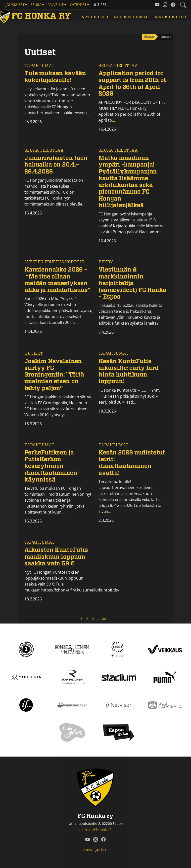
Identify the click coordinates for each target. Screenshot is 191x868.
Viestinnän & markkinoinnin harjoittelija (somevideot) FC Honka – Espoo (132, 283)
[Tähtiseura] (119, 649)
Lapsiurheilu (94, 17)
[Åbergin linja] (72, 705)
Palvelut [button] (56, 5)
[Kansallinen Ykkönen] (72, 649)
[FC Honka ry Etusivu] (35, 16)
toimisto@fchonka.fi (95, 830)
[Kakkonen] (26, 649)
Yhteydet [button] (78, 5)
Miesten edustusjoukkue (54, 262)
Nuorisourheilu (131, 17)
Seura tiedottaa (118, 66)
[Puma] (165, 677)
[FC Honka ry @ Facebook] (173, 5)
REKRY (106, 262)
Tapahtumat (39, 66)
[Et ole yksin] (72, 732)
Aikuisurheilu (170, 17)
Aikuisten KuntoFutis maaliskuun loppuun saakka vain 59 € (56, 557)
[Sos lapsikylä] (165, 705)
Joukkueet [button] (15, 5)
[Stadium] (119, 677)
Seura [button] (36, 5)
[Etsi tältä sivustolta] (183, 5)
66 (104, 619)
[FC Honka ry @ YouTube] (157, 5)
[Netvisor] (119, 705)
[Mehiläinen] (26, 677)
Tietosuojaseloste (95, 850)
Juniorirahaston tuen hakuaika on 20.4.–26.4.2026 (56, 165)
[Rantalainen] (72, 677)
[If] (26, 705)
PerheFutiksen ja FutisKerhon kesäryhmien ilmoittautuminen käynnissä (51, 466)
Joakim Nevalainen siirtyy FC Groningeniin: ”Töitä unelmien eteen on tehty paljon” (54, 375)
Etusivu (149, 37)
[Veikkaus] (165, 649)
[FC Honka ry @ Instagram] (165, 5)
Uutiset (99, 5)
